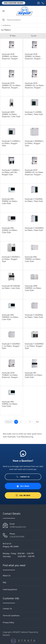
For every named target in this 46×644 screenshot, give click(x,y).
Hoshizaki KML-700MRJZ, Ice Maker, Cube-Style (10, 317)
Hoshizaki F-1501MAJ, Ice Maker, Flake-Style (34, 200)
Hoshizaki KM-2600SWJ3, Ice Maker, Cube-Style (34, 375)
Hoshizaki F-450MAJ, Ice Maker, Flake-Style (34, 113)
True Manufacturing (25, 437)
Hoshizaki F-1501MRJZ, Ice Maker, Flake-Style (34, 229)
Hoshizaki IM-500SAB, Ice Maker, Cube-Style (11, 287)
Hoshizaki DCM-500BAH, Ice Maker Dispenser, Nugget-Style (33, 56)
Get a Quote (23, 486)
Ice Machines (7, 25)
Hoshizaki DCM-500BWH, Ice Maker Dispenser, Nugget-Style (10, 56)
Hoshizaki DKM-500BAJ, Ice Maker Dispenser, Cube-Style (11, 114)
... (25, 422)
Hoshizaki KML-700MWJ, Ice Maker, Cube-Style (33, 259)
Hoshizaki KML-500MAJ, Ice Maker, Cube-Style (10, 404)
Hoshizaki (12, 437)
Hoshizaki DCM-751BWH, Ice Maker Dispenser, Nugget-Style (10, 375)
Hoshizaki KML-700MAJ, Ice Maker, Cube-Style (10, 201)
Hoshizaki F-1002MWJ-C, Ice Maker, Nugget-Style (11, 346)
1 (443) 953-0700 (17, 537)
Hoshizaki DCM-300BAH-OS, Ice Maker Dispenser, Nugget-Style (34, 172)
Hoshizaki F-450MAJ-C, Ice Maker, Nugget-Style (11, 143)
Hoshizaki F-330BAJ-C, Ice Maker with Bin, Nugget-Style (11, 172)
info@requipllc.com (18, 527)
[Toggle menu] (3, 11)
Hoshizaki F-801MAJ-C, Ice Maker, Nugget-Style (11, 259)
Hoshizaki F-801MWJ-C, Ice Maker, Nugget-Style (34, 143)
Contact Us (23, 477)
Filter (13, 36)
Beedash (6, 635)
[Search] (23, 20)
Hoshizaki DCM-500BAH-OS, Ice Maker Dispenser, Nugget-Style (11, 85)
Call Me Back (23, 495)
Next (37, 422)
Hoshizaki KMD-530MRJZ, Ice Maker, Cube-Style (33, 288)
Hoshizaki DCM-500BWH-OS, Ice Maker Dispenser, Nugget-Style (34, 85)
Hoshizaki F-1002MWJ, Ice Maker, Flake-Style (34, 316)
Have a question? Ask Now (14, 3)
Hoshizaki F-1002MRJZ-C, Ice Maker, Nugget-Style (34, 346)
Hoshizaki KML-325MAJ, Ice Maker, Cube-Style (10, 230)
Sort (34, 36)
